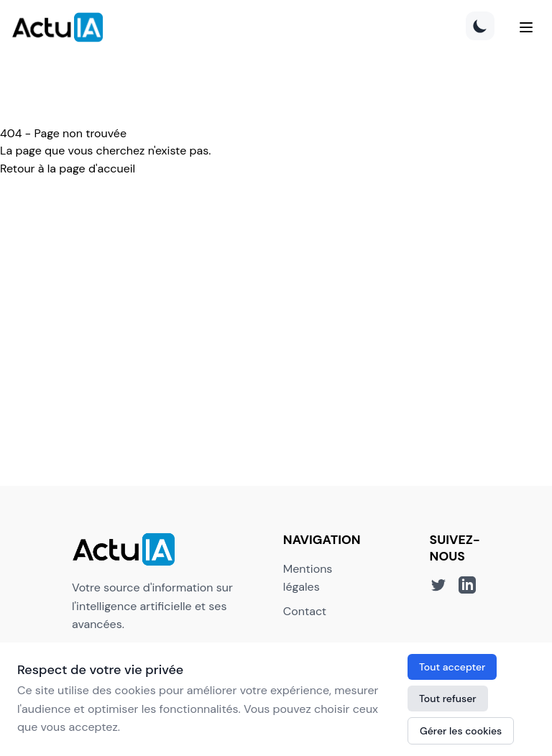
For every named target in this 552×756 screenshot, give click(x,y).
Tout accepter (452, 667)
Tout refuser (448, 699)
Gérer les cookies (461, 731)
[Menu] (526, 27)
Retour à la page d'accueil (68, 169)
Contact (305, 611)
